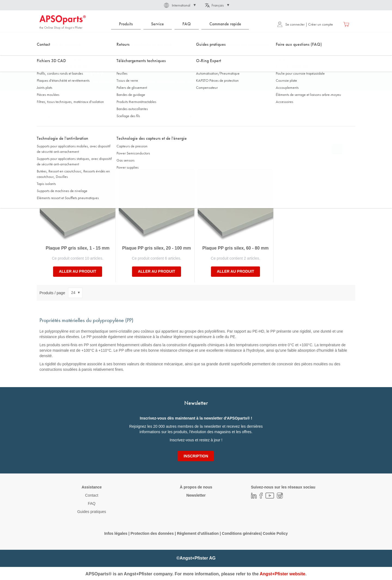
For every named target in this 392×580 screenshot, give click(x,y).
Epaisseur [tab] (129, 117)
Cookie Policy (275, 533)
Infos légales (116, 533)
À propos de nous (196, 487)
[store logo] (63, 22)
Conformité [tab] (50, 117)
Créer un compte (321, 24)
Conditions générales (241, 533)
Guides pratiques (92, 512)
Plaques (125, 54)
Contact (92, 495)
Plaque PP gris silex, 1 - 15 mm (78, 248)
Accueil (45, 54)
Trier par (47, 149)
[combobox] (196, 40)
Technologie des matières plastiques (85, 54)
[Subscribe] (196, 456)
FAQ (92, 503)
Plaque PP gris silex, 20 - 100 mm (157, 248)
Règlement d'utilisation (198, 533)
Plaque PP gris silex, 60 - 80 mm (235, 248)
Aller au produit (77, 271)
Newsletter (196, 495)
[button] (179, 5)
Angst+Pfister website (283, 574)
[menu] (181, 24)
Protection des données (152, 533)
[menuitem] (126, 24)
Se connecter (291, 24)
